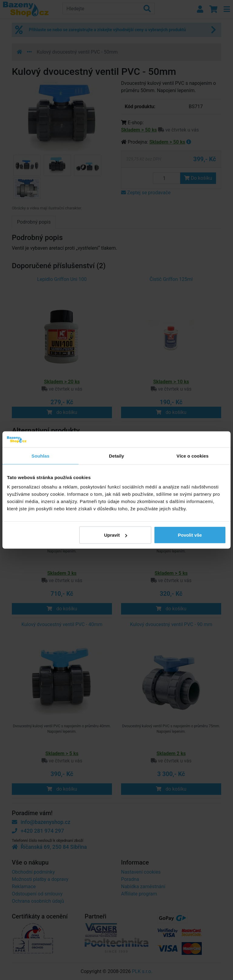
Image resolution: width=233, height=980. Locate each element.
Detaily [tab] (116, 456)
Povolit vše (190, 535)
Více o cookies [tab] (193, 456)
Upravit (116, 535)
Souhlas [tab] (41, 456)
